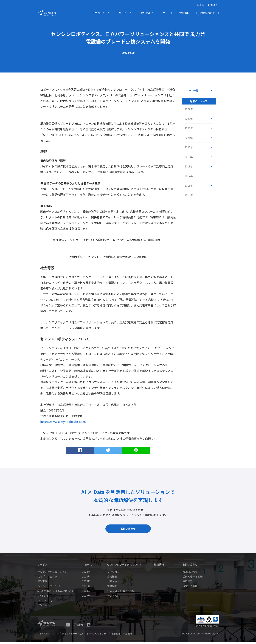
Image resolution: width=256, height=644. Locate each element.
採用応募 (188, 583)
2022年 (189, 128)
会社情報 (148, 13)
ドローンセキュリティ (97, 635)
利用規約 (128, 635)
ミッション (113, 573)
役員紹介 (112, 588)
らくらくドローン (49, 588)
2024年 (189, 109)
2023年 (189, 119)
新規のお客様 (190, 573)
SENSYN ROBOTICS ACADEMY (56, 593)
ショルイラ (45, 602)
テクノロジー (102, 13)
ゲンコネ (44, 607)
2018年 (189, 166)
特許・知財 (113, 597)
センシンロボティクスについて (124, 566)
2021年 (189, 138)
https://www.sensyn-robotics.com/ (63, 422)
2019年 (189, 157)
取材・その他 (190, 588)
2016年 (189, 185)
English (213, 5)
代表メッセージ (116, 583)
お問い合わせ (208, 13)
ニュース (168, 13)
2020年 (189, 147)
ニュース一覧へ (192, 90)
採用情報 (184, 13)
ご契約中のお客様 (193, 578)
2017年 (189, 176)
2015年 (189, 195)
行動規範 (116, 635)
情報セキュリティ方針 (73, 635)
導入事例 (42, 583)
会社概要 (112, 578)
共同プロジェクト (47, 578)
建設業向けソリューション (52, 573)
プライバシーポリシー (48, 635)
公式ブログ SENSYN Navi (121, 593)
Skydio (43, 597)
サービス (126, 13)
